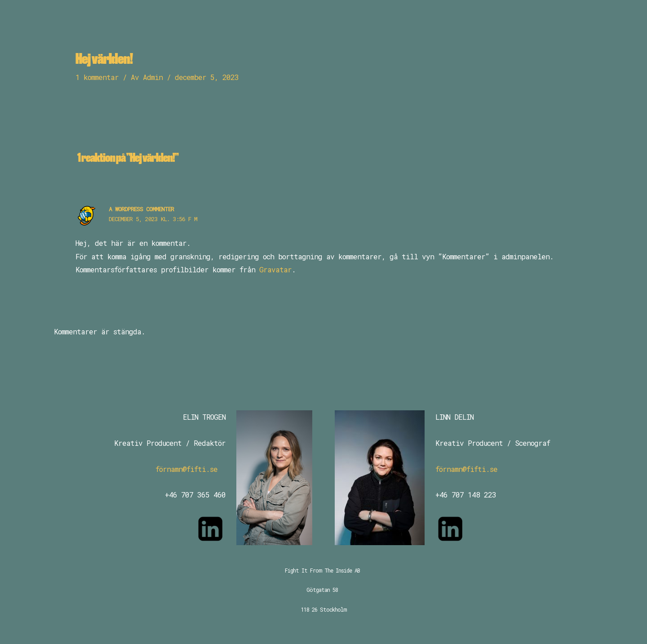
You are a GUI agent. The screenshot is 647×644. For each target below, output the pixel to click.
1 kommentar (97, 77)
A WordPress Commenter (141, 209)
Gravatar (275, 269)
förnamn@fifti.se (186, 469)
